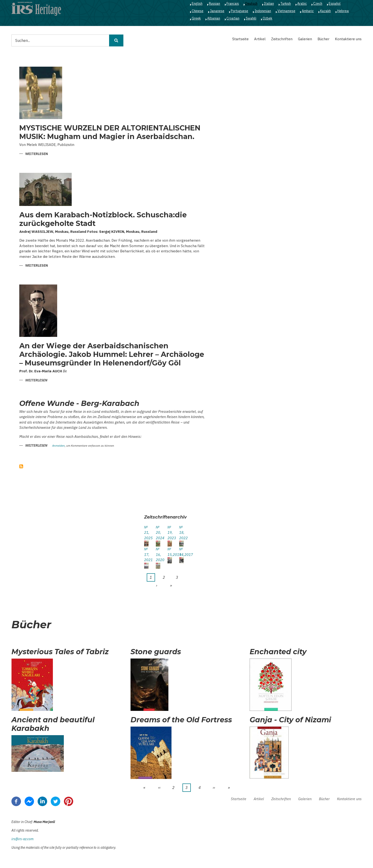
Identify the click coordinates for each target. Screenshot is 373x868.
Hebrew (343, 11)
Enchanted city (278, 652)
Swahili (251, 18)
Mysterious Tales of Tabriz (60, 652)
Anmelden (58, 446)
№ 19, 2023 (170, 533)
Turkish (286, 4)
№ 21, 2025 (146, 533)
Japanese (217, 11)
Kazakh (325, 11)
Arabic (302, 4)
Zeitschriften (282, 39)
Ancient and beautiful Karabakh (53, 724)
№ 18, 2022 (181, 533)
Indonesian (263, 11)
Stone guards (156, 652)
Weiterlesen (37, 154)
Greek (196, 18)
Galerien (305, 39)
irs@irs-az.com (23, 839)
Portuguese (239, 11)
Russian (214, 4)
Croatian (233, 18)
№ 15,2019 (170, 552)
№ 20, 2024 (158, 533)
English (197, 4)
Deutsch (251, 4)
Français (233, 4)
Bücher (323, 39)
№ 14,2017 (181, 552)
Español (335, 4)
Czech (318, 4)
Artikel (260, 39)
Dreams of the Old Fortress (181, 720)
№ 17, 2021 (146, 554)
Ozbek (267, 18)
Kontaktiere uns (348, 39)
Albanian (214, 18)
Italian (269, 4)
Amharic (308, 11)
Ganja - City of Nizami (290, 720)
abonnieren (21, 466)
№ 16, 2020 (158, 554)
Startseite (240, 39)
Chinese (198, 11)
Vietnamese (286, 11)
